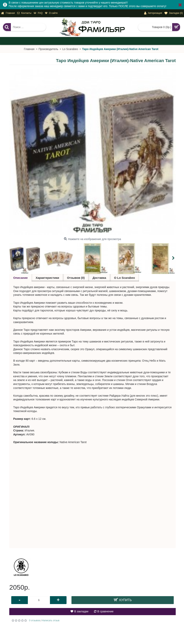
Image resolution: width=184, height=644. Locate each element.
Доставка (99, 278)
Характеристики (47, 278)
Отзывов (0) (76, 278)
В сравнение (105, 611)
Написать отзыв (51, 620)
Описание (20, 278)
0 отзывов (34, 620)
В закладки (81, 611)
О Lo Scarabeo (125, 278)
